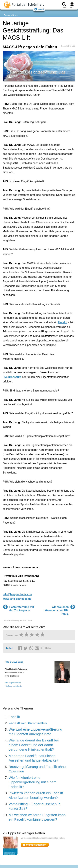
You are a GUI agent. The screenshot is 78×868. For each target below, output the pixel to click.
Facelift (63, 322)
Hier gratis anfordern (35, 845)
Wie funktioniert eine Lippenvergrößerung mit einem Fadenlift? (32, 782)
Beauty (7, 15)
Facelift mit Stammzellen (28, 723)
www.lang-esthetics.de (17, 599)
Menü (39, 9)
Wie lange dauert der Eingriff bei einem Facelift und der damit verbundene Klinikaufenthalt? (34, 745)
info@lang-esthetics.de (17, 594)
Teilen (9, 648)
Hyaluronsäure (12, 377)
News (15, 15)
